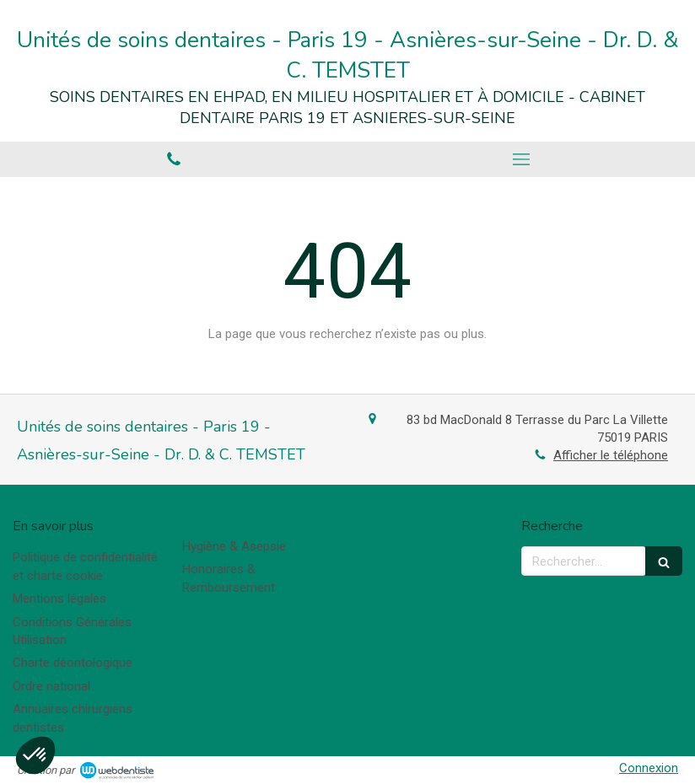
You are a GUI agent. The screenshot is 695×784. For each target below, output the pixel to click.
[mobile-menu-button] (521, 159)
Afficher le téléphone (611, 455)
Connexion (649, 768)
